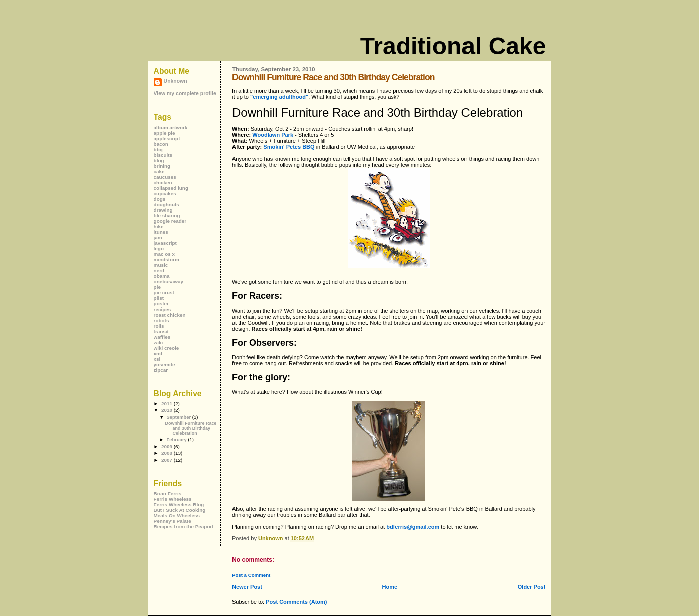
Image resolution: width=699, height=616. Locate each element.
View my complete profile (185, 93)
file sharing (167, 216)
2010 (168, 410)
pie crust (164, 293)
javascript (165, 243)
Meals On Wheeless (177, 516)
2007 (168, 460)
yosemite (165, 364)
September (179, 417)
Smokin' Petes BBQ (289, 147)
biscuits (163, 155)
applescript (167, 138)
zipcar (161, 370)
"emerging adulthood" (279, 97)
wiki (159, 342)
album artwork (171, 127)
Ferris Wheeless (173, 499)
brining (162, 166)
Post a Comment (251, 575)
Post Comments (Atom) (296, 602)
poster (161, 304)
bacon (161, 144)
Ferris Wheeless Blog (179, 505)
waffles (162, 337)
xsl (157, 359)
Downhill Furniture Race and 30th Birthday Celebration (191, 428)
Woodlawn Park (273, 135)
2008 (168, 453)
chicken (163, 183)
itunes (161, 232)
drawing (163, 210)
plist (159, 298)
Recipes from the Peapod (184, 527)
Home (390, 587)
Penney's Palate (173, 521)
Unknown (176, 81)
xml (158, 353)
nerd (159, 271)
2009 (168, 446)
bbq (158, 149)
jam (158, 238)
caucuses (165, 177)
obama (162, 276)
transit (161, 331)
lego (159, 249)
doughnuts (167, 205)
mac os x (164, 254)
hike (159, 227)
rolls (159, 326)
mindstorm (167, 260)
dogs (160, 199)
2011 (168, 403)
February (177, 439)
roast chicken (170, 315)
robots (162, 320)
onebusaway (169, 282)
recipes (163, 309)
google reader (170, 221)
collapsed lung (171, 188)
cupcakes (165, 194)
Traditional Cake (453, 46)
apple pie (165, 133)
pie (157, 287)
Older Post (532, 587)
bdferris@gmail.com (413, 527)
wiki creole (167, 348)
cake (159, 172)
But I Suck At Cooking (180, 510)
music (161, 265)
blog (159, 161)
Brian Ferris (168, 494)
